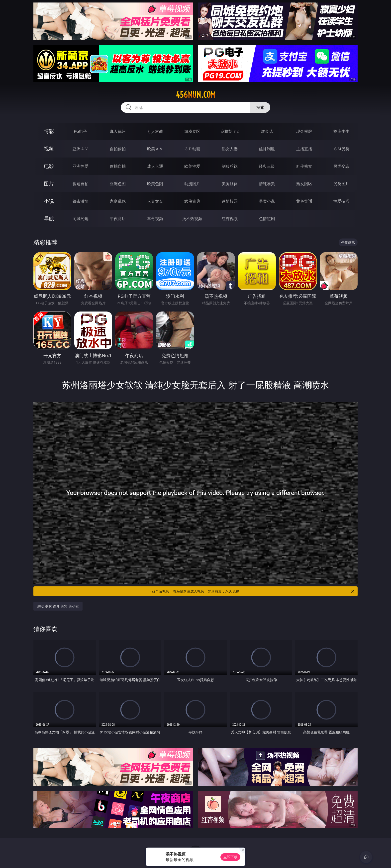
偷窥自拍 (81, 184)
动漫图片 (192, 184)
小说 (49, 201)
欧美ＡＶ (155, 149)
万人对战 (155, 131)
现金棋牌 (304, 131)
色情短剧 (267, 219)
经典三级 (267, 166)
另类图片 (341, 184)
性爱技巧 (341, 201)
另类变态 (341, 166)
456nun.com (196, 95)
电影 (49, 166)
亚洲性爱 (81, 166)
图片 (49, 184)
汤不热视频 (192, 219)
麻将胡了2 (230, 131)
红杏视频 (230, 219)
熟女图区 (304, 184)
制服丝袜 (230, 166)
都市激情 (81, 201)
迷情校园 (230, 201)
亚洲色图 (118, 184)
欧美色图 (155, 184)
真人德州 (118, 131)
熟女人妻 (230, 149)
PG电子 (80, 131)
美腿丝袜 (230, 184)
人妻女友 (155, 201)
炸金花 (267, 131)
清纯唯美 (267, 184)
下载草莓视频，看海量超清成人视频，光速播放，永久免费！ (252, 591)
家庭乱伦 (118, 201)
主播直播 (304, 149)
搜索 (260, 107)
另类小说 (267, 201)
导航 (49, 218)
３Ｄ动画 (192, 149)
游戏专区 (192, 131)
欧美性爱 (192, 166)
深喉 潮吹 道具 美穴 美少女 (58, 606)
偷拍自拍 (118, 166)
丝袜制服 (267, 149)
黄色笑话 (304, 201)
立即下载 (230, 857)
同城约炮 (81, 219)
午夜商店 (118, 219)
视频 (49, 149)
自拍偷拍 (118, 149)
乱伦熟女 (304, 166)
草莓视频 (155, 219)
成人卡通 (155, 166)
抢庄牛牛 (341, 131)
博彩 (49, 131)
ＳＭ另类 (341, 149)
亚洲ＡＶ (81, 149)
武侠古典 (192, 201)
